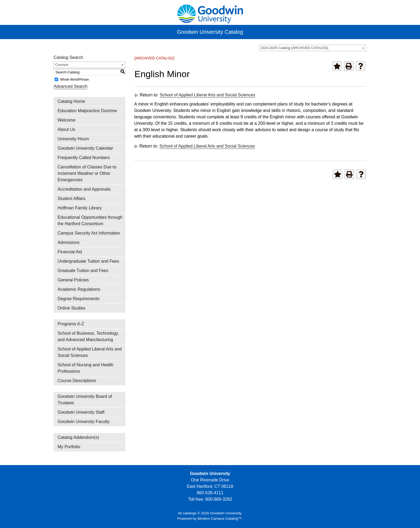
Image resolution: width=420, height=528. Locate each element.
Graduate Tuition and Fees (83, 271)
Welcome (66, 120)
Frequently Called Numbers (84, 158)
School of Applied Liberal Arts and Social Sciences (90, 352)
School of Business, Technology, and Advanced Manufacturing (88, 336)
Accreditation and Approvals (84, 189)
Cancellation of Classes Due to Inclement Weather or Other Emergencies (87, 173)
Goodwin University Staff (81, 412)
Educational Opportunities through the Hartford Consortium (90, 220)
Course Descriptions (77, 381)
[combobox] (313, 48)
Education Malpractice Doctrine (87, 111)
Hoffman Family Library (80, 208)
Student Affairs (72, 199)
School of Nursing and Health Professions (85, 368)
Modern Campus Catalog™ (220, 518)
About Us (66, 129)
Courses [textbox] (62, 65)
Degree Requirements (79, 299)
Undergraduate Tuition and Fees (88, 261)
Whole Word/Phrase (74, 80)
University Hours (73, 139)
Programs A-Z (71, 324)
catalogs (190, 513)
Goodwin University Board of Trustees (85, 400)
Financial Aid (70, 252)
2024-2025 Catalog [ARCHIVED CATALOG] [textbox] (294, 48)
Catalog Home (71, 101)
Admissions (69, 242)
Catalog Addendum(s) (78, 437)
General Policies (73, 280)
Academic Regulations (79, 289)
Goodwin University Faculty (84, 422)
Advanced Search (70, 86)
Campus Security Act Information (89, 233)
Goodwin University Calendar (85, 148)
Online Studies (72, 308)
